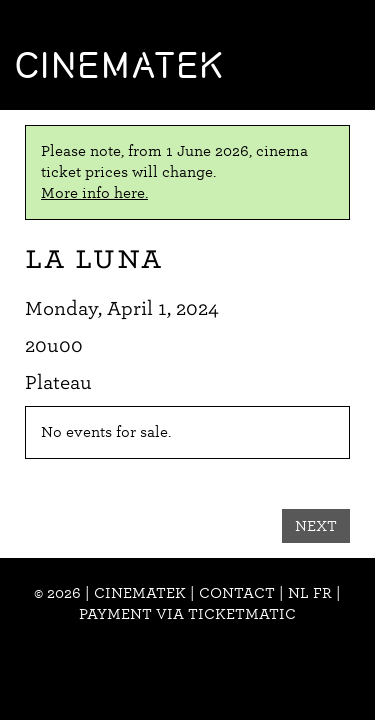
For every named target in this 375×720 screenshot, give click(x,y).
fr (322, 593)
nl (298, 593)
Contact (237, 593)
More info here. (94, 193)
